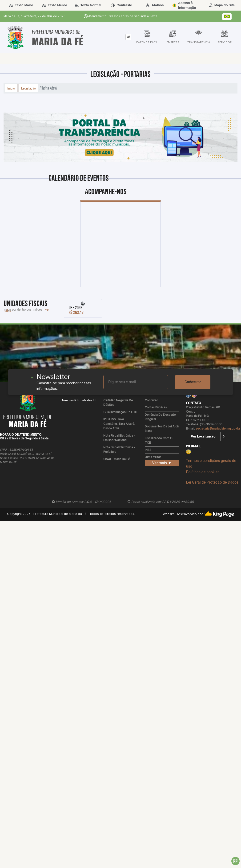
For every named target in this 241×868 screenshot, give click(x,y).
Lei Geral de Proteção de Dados (212, 482)
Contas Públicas (156, 408)
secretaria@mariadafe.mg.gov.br (218, 429)
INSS (148, 450)
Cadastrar (193, 382)
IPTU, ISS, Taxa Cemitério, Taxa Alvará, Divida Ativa (119, 424)
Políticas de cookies (203, 472)
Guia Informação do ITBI (120, 412)
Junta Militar (153, 457)
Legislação (28, 88)
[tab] (128, 37)
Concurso (151, 401)
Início (11, 88)
